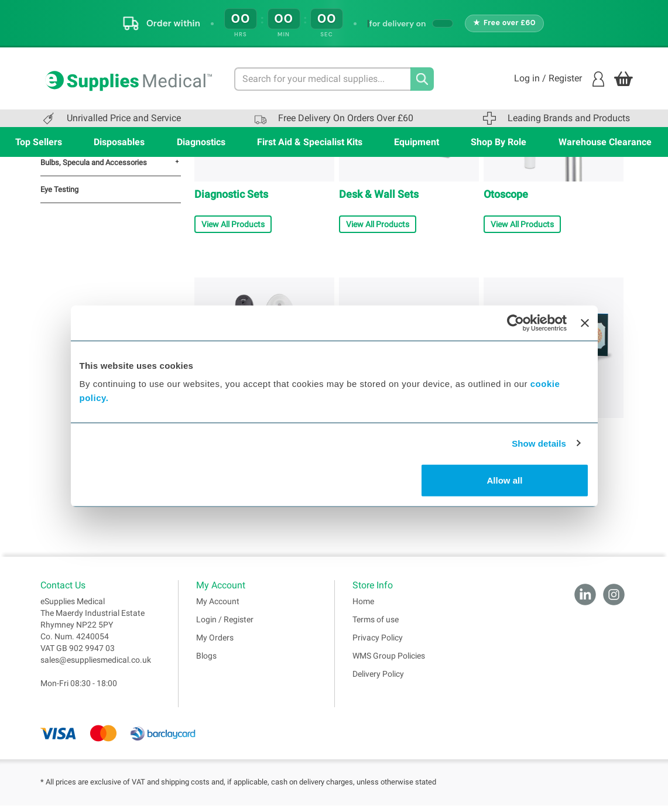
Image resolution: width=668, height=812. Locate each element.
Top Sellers (39, 142)
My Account (218, 608)
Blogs (206, 662)
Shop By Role (499, 142)
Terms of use (376, 626)
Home (363, 608)
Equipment (417, 142)
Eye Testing (59, 189)
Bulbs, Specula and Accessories (94, 162)
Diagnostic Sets (231, 194)
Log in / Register (559, 79)
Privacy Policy (378, 644)
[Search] (422, 79)
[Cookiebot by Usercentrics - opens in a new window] (515, 323)
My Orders (215, 644)
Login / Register (225, 626)
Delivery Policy (378, 680)
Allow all (505, 480)
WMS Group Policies (389, 662)
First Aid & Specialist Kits (310, 142)
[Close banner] (585, 323)
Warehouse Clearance (605, 142)
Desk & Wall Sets (379, 194)
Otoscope (506, 194)
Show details (539, 443)
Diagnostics (201, 142)
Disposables (119, 142)
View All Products (233, 224)
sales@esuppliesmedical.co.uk (96, 666)
